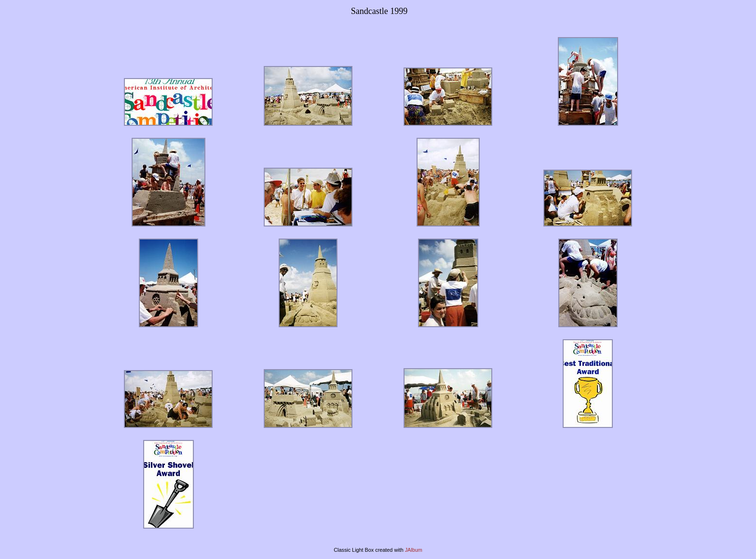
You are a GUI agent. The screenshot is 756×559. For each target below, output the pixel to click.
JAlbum (414, 550)
